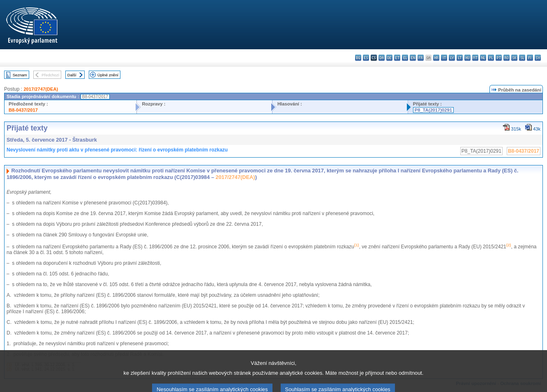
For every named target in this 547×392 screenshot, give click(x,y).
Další (72, 75)
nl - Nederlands (483, 58)
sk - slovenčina (514, 58)
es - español (366, 58)
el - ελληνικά (405, 58)
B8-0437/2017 (23, 110)
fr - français (421, 58)
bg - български (358, 58)
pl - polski (491, 58)
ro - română (507, 58)
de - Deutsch (389, 58)
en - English (413, 58)
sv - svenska (538, 58)
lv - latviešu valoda (452, 58)
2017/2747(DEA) (41, 89)
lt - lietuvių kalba (460, 58)
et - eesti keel (397, 58)
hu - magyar (467, 58)
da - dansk (382, 58)
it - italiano (444, 58)
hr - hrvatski (436, 58)
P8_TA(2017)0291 (433, 110)
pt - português (499, 58)
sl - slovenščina (522, 58)
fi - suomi (530, 58)
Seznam (20, 75)
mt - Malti (475, 58)
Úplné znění (108, 75)
